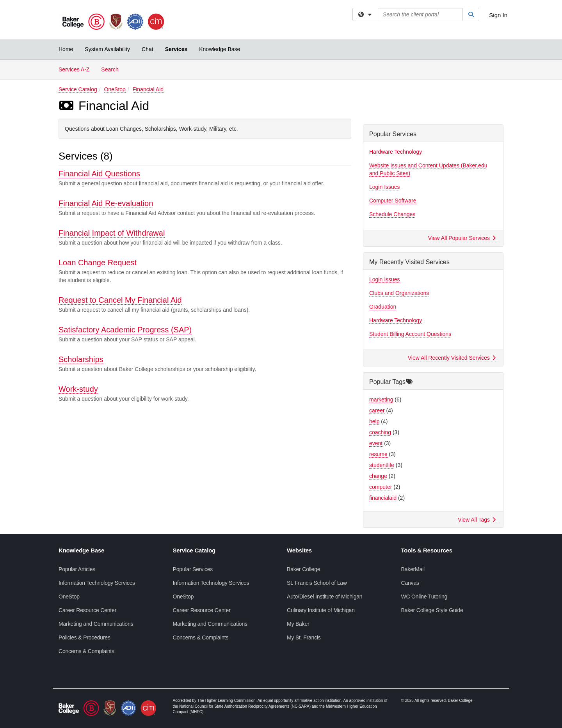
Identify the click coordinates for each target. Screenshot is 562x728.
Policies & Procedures (84, 637)
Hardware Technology (396, 152)
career (377, 410)
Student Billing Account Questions (410, 334)
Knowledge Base (220, 49)
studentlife (382, 465)
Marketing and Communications (96, 624)
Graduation (383, 307)
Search (113, 69)
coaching (380, 432)
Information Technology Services (97, 583)
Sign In (498, 15)
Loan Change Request (98, 263)
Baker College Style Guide (432, 610)
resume (378, 454)
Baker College (303, 569)
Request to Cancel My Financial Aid (120, 300)
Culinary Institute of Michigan (321, 610)
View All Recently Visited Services (452, 358)
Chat (148, 49)
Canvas (410, 583)
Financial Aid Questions (99, 174)
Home (66, 49)
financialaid (383, 498)
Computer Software (393, 201)
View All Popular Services (462, 238)
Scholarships (81, 359)
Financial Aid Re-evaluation (106, 203)
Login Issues (385, 187)
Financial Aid (148, 89)
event (376, 443)
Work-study (78, 389)
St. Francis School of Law (317, 583)
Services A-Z (74, 69)
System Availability (107, 49)
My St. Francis (304, 637)
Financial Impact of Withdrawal (112, 233)
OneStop (115, 89)
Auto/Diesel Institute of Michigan (325, 597)
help (374, 421)
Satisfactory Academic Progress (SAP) (125, 330)
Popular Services (193, 569)
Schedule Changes (392, 214)
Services (176, 49)
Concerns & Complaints (86, 651)
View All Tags (477, 520)
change (378, 476)
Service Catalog (78, 89)
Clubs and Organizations (399, 293)
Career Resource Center (87, 610)
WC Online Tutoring (424, 597)
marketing (381, 400)
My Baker (298, 624)
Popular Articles (77, 569)
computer (381, 487)
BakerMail (413, 569)
